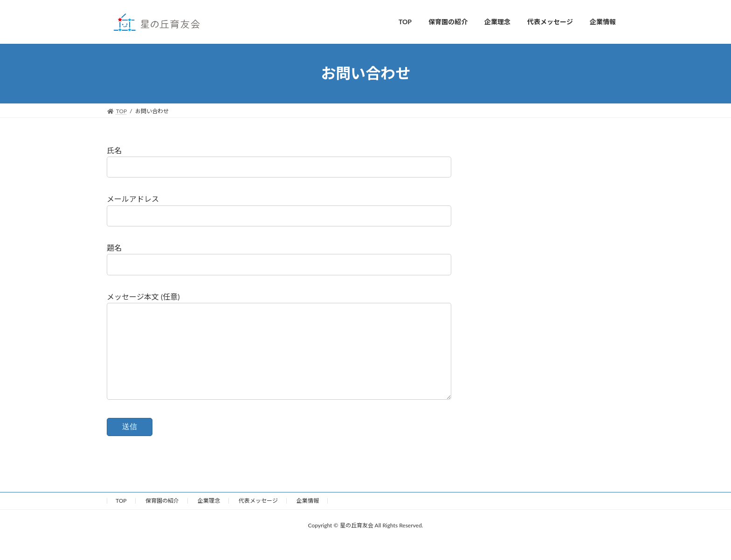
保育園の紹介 (162, 519)
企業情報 (308, 519)
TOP (121, 519)
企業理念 (209, 519)
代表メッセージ (258, 519)
